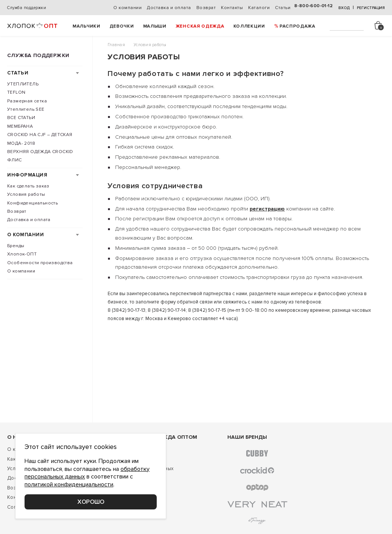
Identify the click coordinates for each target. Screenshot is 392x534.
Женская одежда (200, 26)
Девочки (122, 26)
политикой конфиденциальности (69, 484)
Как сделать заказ (28, 186)
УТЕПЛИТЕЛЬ (23, 84)
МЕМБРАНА (20, 126)
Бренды (16, 246)
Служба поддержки (27, 8)
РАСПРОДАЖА (297, 26)
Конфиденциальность (32, 203)
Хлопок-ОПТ (22, 254)
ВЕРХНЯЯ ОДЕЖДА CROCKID (40, 152)
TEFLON (16, 92)
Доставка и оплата (169, 8)
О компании (127, 8)
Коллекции (249, 26)
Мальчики (86, 26)
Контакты (232, 8)
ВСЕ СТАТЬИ (21, 118)
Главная (116, 45)
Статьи (283, 8)
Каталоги (259, 8)
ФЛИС (15, 160)
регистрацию (267, 209)
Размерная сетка (27, 101)
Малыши (155, 26)
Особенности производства (40, 263)
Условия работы (26, 194)
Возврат (206, 8)
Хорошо (91, 502)
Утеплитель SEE (26, 109)
